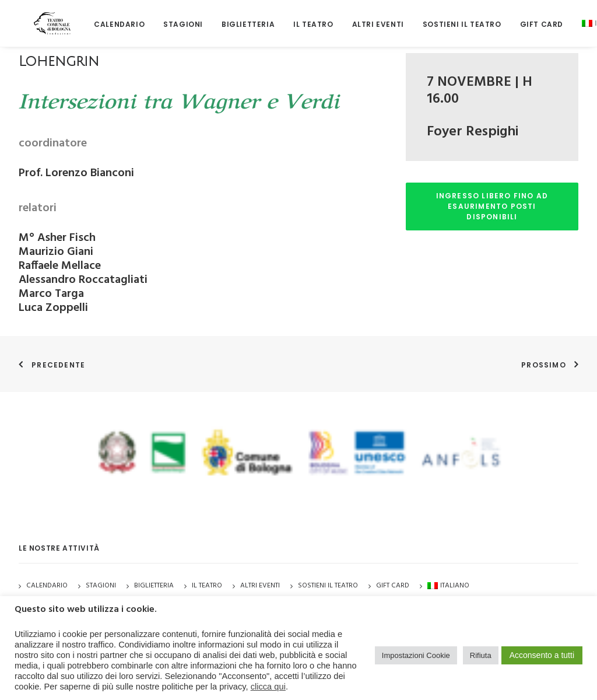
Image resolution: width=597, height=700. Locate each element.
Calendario (96, 17)
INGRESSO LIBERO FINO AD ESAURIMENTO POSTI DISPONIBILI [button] (494, 206)
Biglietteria (225, 17)
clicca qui (268, 687)
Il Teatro (290, 17)
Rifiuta (481, 655)
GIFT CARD (518, 17)
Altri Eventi (355, 17)
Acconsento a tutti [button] (542, 655)
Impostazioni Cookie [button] (416, 655)
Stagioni (101, 586)
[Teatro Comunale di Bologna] (41, 16)
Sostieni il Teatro (439, 17)
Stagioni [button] (160, 17)
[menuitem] (96, 17)
